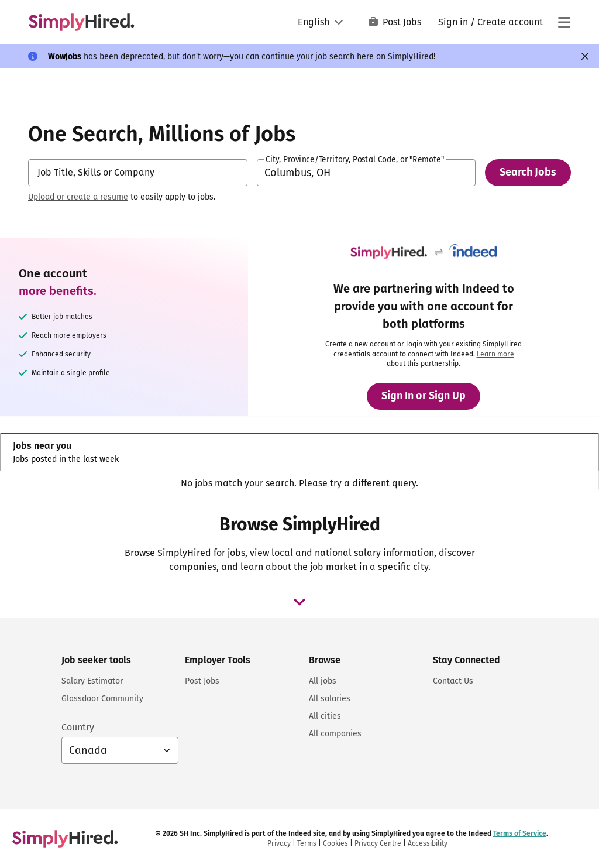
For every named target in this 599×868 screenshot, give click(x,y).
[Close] (585, 56)
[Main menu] (564, 22)
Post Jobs (395, 22)
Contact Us (453, 681)
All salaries (330, 699)
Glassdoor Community (102, 699)
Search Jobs (528, 172)
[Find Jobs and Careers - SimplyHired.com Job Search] (81, 22)
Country (78, 727)
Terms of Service (520, 833)
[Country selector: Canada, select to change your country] (120, 750)
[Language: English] (321, 22)
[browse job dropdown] (299, 602)
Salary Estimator (92, 681)
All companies (335, 734)
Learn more (495, 354)
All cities (325, 716)
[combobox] (138, 173)
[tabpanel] (299, 483)
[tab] (299, 452)
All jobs (323, 681)
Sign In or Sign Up (424, 396)
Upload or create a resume (78, 197)
